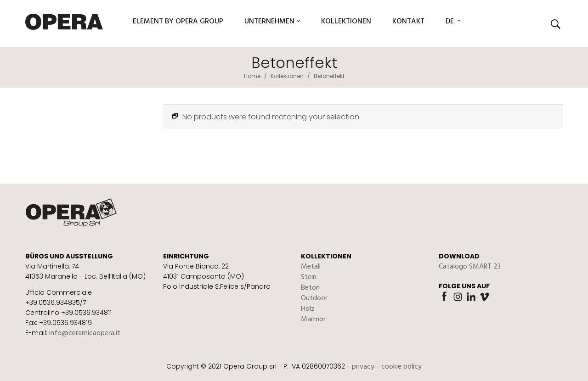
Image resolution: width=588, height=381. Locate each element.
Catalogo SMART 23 (470, 267)
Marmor (313, 319)
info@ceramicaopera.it (85, 333)
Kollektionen (287, 76)
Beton (310, 288)
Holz (308, 309)
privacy (363, 367)
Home (252, 76)
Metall (311, 267)
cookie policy (401, 367)
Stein (309, 277)
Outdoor (314, 298)
